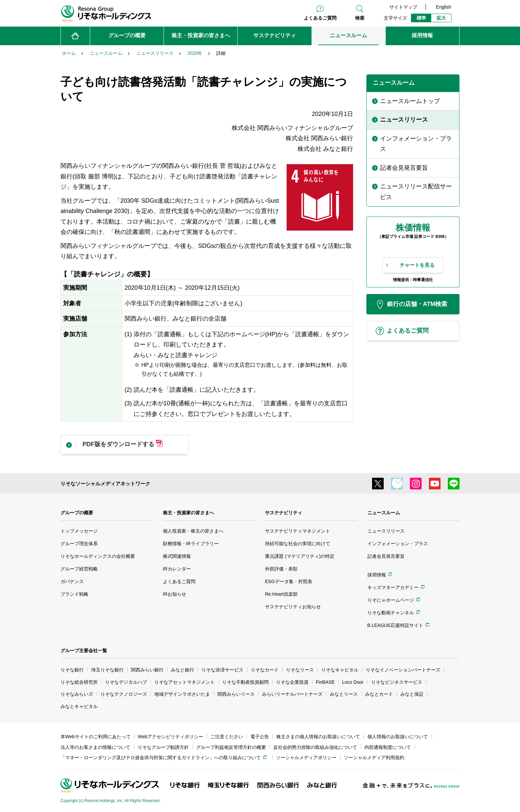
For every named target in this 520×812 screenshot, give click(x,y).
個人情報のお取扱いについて (398, 737)
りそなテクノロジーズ (124, 694)
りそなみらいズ (77, 694)
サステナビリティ (284, 513)
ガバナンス (72, 581)
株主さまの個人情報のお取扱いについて (318, 737)
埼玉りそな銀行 (107, 670)
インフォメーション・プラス (398, 544)
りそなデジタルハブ (126, 682)
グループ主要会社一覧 (84, 651)
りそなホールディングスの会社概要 (98, 556)
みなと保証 (412, 694)
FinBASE (325, 682)
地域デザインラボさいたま (182, 694)
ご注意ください (227, 737)
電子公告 (260, 737)
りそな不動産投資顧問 (245, 682)
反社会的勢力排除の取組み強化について (315, 747)
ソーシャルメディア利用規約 (374, 758)
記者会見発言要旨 (386, 556)
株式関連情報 (177, 556)
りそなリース (300, 670)
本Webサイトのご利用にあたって (96, 737)
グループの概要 (77, 513)
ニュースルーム (384, 513)
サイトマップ (403, 7)
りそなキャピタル (340, 670)
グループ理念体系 (79, 544)
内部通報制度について (388, 747)
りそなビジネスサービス (397, 682)
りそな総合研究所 (79, 682)
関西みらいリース (236, 694)
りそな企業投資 (292, 682)
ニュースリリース (386, 531)
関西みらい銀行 (147, 670)
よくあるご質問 (320, 18)
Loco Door (353, 682)
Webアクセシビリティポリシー (171, 737)
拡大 (441, 18)
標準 (421, 18)
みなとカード (379, 694)
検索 (360, 18)
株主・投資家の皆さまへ (189, 513)
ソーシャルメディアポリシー (306, 758)
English (444, 7)
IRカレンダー (177, 569)
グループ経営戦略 (79, 569)
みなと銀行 (183, 670)
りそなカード (265, 670)
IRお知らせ (175, 594)
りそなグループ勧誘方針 (163, 747)
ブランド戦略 (74, 594)
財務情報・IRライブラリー (191, 544)
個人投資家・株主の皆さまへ (193, 531)
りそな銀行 (72, 670)
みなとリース (344, 694)
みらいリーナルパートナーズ (292, 694)
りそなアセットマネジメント (185, 682)
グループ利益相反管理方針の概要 (231, 747)
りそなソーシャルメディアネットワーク (105, 484)
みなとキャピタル (79, 706)
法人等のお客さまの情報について (95, 747)
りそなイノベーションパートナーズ (403, 670)
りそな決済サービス (222, 670)
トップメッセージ (79, 531)
